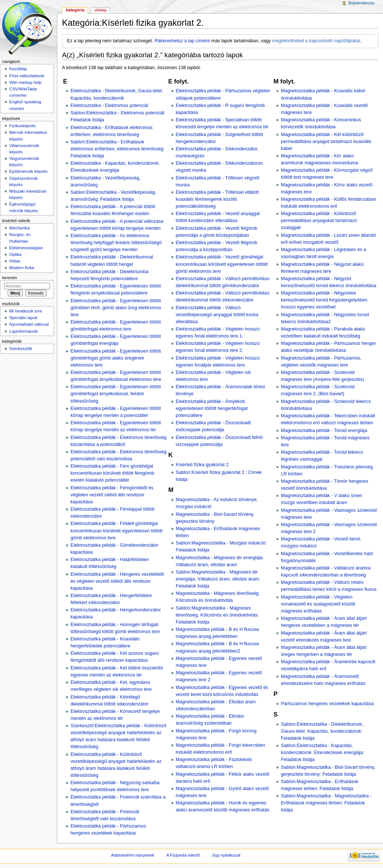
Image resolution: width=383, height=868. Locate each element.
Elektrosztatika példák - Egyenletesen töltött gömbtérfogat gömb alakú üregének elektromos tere (116, 358)
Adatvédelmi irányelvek (133, 855)
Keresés (10, 278)
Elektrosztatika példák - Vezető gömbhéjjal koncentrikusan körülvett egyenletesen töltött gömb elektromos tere (222, 264)
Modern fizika (22, 268)
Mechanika (19, 228)
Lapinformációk (24, 331)
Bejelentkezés (362, 3)
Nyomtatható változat (29, 324)
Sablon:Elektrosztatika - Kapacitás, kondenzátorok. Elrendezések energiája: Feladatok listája (322, 753)
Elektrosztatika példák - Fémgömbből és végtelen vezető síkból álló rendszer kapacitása (112, 495)
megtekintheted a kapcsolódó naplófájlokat (316, 41)
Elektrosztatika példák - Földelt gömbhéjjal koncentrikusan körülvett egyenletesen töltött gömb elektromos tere (116, 531)
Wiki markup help (25, 82)
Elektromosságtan (26, 248)
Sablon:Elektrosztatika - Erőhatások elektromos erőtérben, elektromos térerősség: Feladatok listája (118, 149)
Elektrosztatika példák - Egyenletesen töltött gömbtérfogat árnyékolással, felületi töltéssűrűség (116, 394)
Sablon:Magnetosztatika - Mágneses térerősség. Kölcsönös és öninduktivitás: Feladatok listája (217, 615)
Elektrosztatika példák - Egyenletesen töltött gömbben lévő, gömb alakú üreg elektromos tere (116, 308)
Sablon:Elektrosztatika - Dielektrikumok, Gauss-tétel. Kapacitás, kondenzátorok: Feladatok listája (322, 731)
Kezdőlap (18, 69)
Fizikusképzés (22, 126)
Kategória (75, 10)
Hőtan (15, 261)
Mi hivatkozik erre (26, 311)
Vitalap (100, 10)
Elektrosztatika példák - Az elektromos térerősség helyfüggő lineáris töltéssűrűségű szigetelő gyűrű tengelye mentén (116, 243)
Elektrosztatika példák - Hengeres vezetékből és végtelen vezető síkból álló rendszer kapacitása (117, 581)
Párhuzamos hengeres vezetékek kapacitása (327, 704)
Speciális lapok (23, 318)
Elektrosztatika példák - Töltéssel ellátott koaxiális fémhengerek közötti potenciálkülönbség (217, 199)
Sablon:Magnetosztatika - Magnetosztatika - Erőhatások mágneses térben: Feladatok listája (326, 803)
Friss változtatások (27, 76)
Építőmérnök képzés (28, 171)
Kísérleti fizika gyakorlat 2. (203, 465)
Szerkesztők (21, 349)
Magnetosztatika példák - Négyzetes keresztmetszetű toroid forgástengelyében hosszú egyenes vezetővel (324, 300)
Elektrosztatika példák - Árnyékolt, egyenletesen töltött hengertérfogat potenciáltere (212, 408)
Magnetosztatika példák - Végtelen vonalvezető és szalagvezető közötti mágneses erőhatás (318, 604)
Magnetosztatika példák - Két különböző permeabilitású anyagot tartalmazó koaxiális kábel (326, 142)
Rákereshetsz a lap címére (182, 41)
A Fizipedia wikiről (183, 855)
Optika (15, 254)
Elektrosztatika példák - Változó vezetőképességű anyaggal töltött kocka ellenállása (217, 315)
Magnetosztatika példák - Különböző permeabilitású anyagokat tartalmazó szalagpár (319, 221)
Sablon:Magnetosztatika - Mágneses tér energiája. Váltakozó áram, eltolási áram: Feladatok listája (218, 579)
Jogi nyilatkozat (226, 855)
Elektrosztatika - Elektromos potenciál (109, 106)
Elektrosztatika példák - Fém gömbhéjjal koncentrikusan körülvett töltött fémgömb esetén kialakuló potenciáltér (112, 473)
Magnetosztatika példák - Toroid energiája (324, 431)
